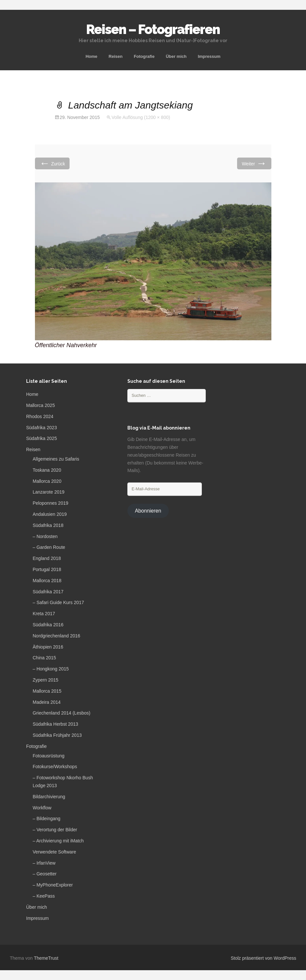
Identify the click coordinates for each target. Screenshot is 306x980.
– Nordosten (45, 536)
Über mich (176, 56)
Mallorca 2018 (47, 581)
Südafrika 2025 (41, 438)
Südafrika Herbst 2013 (55, 724)
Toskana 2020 (47, 470)
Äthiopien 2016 (48, 647)
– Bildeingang (47, 819)
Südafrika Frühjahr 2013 (57, 735)
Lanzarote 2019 (48, 492)
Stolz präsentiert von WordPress (264, 958)
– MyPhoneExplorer (53, 885)
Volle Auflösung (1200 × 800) (141, 117)
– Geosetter (45, 874)
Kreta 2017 (44, 614)
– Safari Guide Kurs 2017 (58, 602)
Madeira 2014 (47, 702)
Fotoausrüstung (48, 756)
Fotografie (144, 56)
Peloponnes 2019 (50, 503)
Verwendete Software (54, 852)
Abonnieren (148, 511)
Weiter (254, 163)
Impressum (209, 56)
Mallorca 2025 (40, 405)
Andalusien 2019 (50, 514)
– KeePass (44, 896)
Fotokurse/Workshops (55, 767)
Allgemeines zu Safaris (56, 459)
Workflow (42, 808)
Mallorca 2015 (47, 691)
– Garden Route (49, 547)
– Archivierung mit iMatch (58, 841)
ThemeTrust (46, 958)
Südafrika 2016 (48, 625)
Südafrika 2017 (48, 592)
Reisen (116, 56)
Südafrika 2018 (48, 525)
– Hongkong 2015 (51, 669)
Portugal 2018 (47, 569)
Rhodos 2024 (40, 416)
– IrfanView (44, 863)
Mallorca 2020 (47, 481)
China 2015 (44, 658)
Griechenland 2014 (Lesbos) (62, 713)
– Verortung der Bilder (55, 830)
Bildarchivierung (49, 797)
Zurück (52, 163)
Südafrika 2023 (41, 428)
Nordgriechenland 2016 (56, 636)
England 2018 (47, 558)
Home (91, 56)
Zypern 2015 (46, 680)
